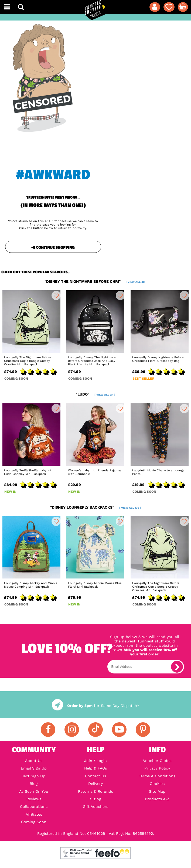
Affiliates (34, 814)
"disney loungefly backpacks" (96, 507)
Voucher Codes (157, 761)
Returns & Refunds (95, 791)
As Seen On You (34, 791)
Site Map (157, 791)
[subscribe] (177, 667)
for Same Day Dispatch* (95, 706)
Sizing (96, 799)
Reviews (34, 799)
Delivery (95, 784)
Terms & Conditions (157, 776)
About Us (34, 761)
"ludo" (95, 394)
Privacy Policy (157, 768)
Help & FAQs (95, 768)
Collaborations (34, 806)
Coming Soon (34, 822)
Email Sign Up (34, 768)
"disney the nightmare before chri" (95, 281)
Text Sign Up (34, 776)
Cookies (157, 784)
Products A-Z (157, 799)
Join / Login (95, 761)
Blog (34, 784)
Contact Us (95, 776)
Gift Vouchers (95, 806)
